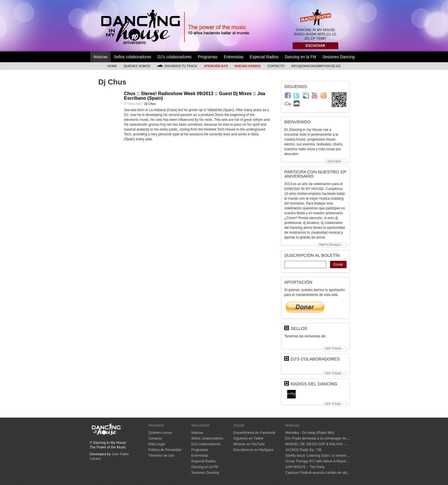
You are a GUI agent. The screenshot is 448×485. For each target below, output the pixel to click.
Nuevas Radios (248, 66)
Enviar (338, 264)
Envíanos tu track (177, 66)
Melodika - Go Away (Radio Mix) (310, 433)
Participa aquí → (332, 245)
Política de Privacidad (165, 450)
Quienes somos (137, 66)
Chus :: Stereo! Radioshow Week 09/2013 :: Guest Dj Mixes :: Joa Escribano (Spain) (195, 96)
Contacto (276, 66)
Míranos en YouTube (249, 444)
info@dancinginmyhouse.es (316, 66)
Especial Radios (264, 57)
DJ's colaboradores (174, 57)
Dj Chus (150, 104)
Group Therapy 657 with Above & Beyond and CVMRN (327, 461)
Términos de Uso (161, 456)
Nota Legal (157, 444)
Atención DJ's (216, 66)
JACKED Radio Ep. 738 (303, 450)
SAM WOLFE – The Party (305, 467)
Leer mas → (336, 162)
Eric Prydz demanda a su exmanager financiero (321, 438)
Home (112, 66)
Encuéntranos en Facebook (254, 433)
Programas (208, 57)
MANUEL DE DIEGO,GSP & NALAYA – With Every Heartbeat (332, 444)
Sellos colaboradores (132, 57)
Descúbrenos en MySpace (253, 450)
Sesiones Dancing (338, 57)
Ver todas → (335, 349)
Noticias (101, 57)
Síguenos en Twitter (248, 438)
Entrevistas (234, 57)
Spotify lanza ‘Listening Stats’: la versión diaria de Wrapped (330, 456)
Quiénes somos (160, 433)
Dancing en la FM (301, 57)
